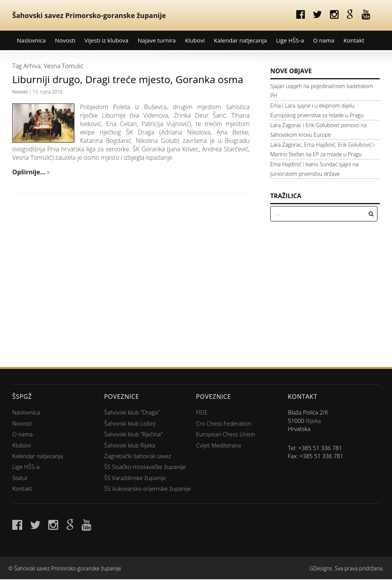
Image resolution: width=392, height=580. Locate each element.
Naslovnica (31, 40)
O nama (324, 40)
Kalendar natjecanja (240, 40)
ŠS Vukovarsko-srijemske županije (147, 488)
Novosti (65, 40)
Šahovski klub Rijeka (130, 445)
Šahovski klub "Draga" (132, 412)
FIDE (202, 412)
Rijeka (313, 421)
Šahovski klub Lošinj (130, 423)
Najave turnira (157, 40)
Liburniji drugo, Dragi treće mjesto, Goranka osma (128, 79)
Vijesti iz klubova (107, 40)
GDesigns (321, 568)
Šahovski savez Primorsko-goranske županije (89, 15)
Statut (20, 478)
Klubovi (195, 40)
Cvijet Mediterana (219, 445)
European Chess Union (226, 434)
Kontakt (354, 40)
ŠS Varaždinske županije (135, 478)
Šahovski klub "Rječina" (133, 434)
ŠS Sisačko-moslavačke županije (145, 467)
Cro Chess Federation (224, 423)
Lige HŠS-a (290, 40)
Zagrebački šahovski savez (138, 456)
